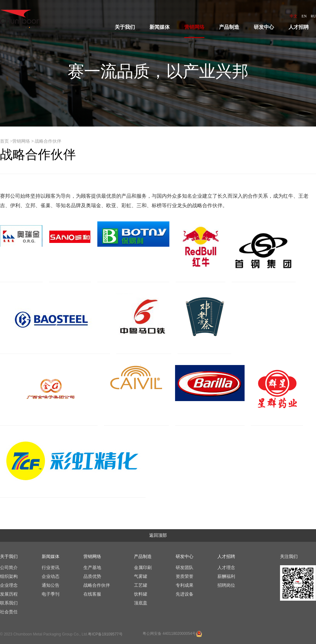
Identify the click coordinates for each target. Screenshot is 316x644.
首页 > (6, 141)
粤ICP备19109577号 (105, 634)
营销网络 (21, 141)
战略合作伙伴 (48, 141)
